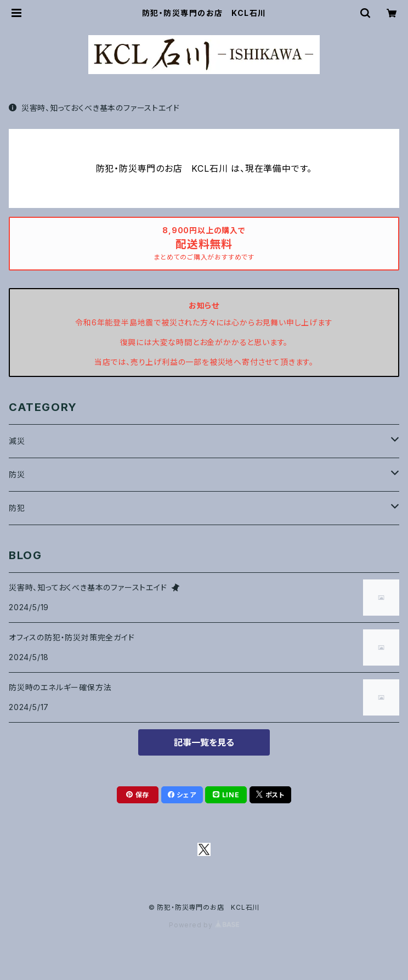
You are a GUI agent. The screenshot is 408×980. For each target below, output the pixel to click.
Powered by (204, 925)
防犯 (17, 508)
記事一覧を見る (204, 742)
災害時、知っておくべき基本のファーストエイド (94, 108)
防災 (17, 474)
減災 (17, 441)
